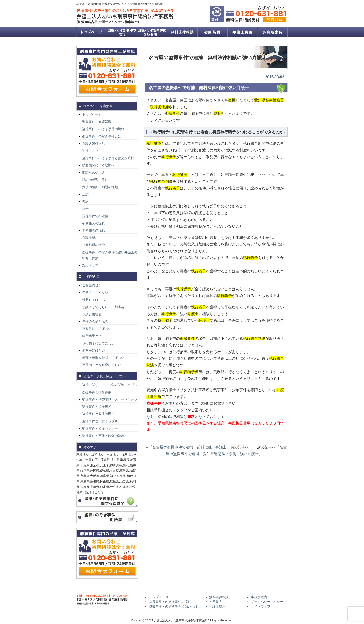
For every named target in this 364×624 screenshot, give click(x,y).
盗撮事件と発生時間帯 (98, 414)
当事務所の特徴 (94, 245)
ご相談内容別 (92, 285)
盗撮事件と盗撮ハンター (100, 428)
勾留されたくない (95, 292)
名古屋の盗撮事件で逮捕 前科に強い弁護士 (189, 447)
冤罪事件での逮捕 (95, 216)
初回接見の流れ (94, 223)
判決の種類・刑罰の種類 (100, 187)
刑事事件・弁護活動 (97, 122)
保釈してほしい (94, 300)
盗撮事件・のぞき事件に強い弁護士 (152, 32)
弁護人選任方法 (94, 144)
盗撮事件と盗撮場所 (97, 407)
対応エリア (90, 265)
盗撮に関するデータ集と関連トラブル (110, 385)
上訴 (85, 194)
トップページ (91, 32)
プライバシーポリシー (267, 602)
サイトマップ (261, 606)
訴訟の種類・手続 (95, 180)
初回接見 (212, 32)
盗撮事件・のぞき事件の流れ (122, 32)
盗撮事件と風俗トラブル (100, 421)
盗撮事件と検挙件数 (97, 392)
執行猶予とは (92, 336)
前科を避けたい (94, 350)
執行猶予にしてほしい (98, 343)
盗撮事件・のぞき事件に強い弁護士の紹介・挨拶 (110, 255)
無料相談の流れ (94, 230)
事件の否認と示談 (95, 321)
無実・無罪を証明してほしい (103, 358)
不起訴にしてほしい (97, 329)
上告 (85, 209)
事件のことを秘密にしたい (102, 365)
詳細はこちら (94, 492)
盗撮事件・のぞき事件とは (103, 136)
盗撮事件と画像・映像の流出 (103, 436)
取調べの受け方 (94, 173)
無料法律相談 (182, 32)
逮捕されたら (92, 151)
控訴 (85, 201)
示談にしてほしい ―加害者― (105, 307)
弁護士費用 (242, 32)
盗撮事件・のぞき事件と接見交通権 (108, 158)
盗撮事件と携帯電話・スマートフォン (110, 399)
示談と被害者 (92, 314)
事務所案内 (273, 32)
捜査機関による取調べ (98, 165)
